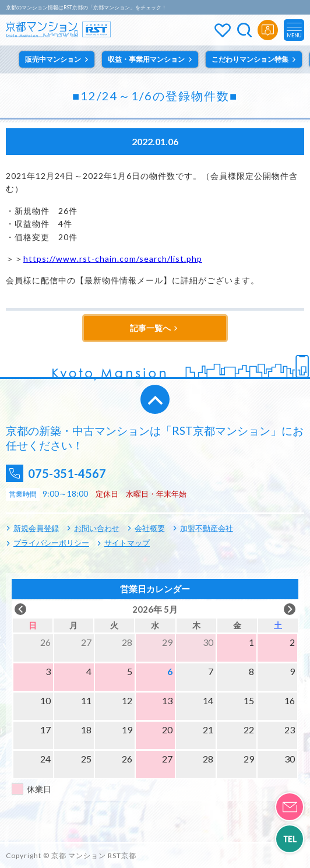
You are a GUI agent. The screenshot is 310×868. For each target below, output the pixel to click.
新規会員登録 (36, 528)
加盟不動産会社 (207, 528)
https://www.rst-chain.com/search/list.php (113, 259)
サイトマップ (127, 543)
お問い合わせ (97, 528)
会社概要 (150, 528)
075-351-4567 (67, 473)
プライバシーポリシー (51, 543)
